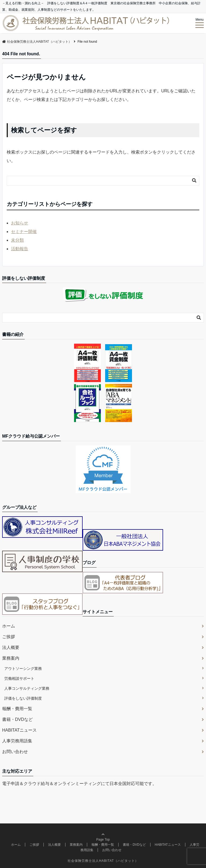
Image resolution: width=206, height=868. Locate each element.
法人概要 (11, 647)
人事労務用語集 (17, 741)
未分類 (17, 240)
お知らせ (20, 223)
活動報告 (20, 249)
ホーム (9, 626)
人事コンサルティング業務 (27, 688)
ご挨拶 (9, 637)
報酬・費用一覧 (17, 709)
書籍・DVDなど (17, 719)
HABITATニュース (19, 730)
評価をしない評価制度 (23, 698)
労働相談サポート (19, 678)
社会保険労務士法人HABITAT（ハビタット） (103, 861)
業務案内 (11, 658)
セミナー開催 (24, 232)
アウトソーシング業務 (23, 669)
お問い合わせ (15, 752)
